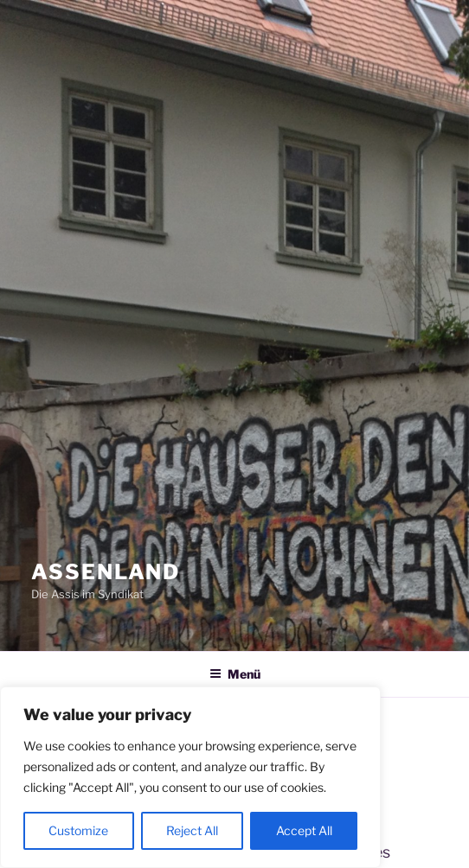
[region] (190, 777)
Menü (235, 674)
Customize (78, 830)
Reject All (192, 830)
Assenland (106, 572)
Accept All (304, 830)
